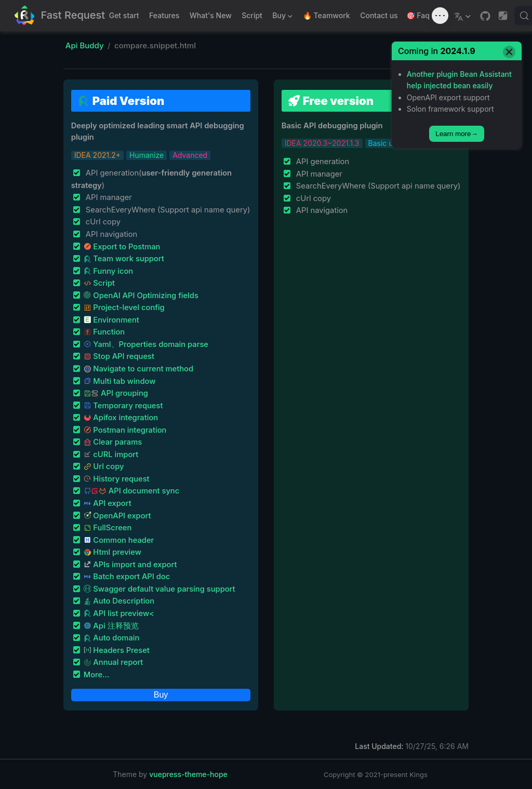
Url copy (104, 466)
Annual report (114, 662)
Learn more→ (457, 134)
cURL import (111, 454)
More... (97, 675)
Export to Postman (122, 247)
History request (117, 479)
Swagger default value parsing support (159, 589)
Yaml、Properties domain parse (146, 344)
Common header (119, 540)
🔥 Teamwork (327, 15)
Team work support (124, 259)
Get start (124, 15)
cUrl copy (102, 222)
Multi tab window (120, 381)
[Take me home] (60, 16)
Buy (282, 17)
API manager (108, 197)
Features (164, 15)
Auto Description (119, 601)
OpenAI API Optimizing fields (141, 296)
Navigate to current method (138, 369)
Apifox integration (121, 418)
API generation (322, 162)
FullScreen (108, 528)
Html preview (112, 552)
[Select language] (464, 16)
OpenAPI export (117, 516)
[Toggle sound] (440, 16)
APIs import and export (130, 565)
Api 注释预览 (111, 626)
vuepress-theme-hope (188, 774)
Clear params (113, 442)
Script (252, 15)
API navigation (111, 234)
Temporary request (123, 406)
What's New (211, 15)
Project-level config (124, 307)
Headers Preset (117, 650)
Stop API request (119, 356)
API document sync (131, 491)
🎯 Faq (418, 15)
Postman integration (125, 430)
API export (108, 503)
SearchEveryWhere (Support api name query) (167, 210)
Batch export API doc (127, 577)
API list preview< (119, 613)
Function (104, 332)
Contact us (379, 15)
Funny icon (109, 271)
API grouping (116, 393)
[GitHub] (485, 16)
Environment (111, 320)
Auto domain (112, 638)
